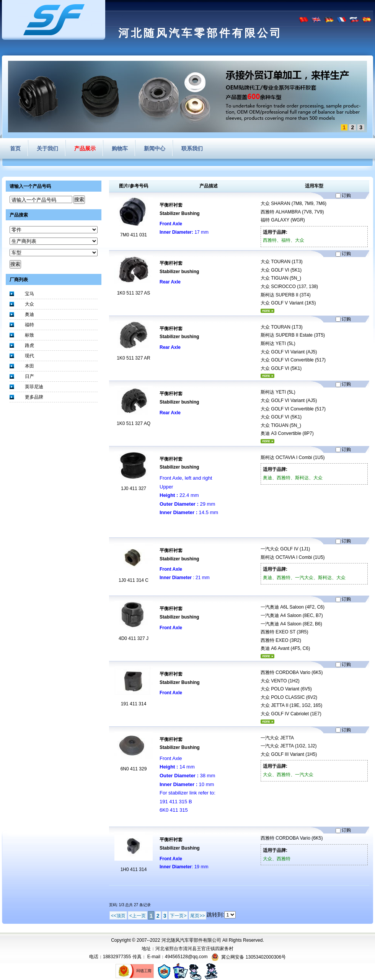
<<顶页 (118, 916)
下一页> (178, 916)
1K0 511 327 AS (134, 293)
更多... (267, 311)
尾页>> (197, 916)
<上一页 (138, 916)
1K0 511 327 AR (133, 358)
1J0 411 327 (134, 488)
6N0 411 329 (134, 769)
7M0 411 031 (134, 235)
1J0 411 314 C (134, 580)
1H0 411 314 (134, 869)
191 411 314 (134, 704)
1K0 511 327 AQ (134, 423)
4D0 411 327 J (134, 638)
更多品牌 (34, 397)
